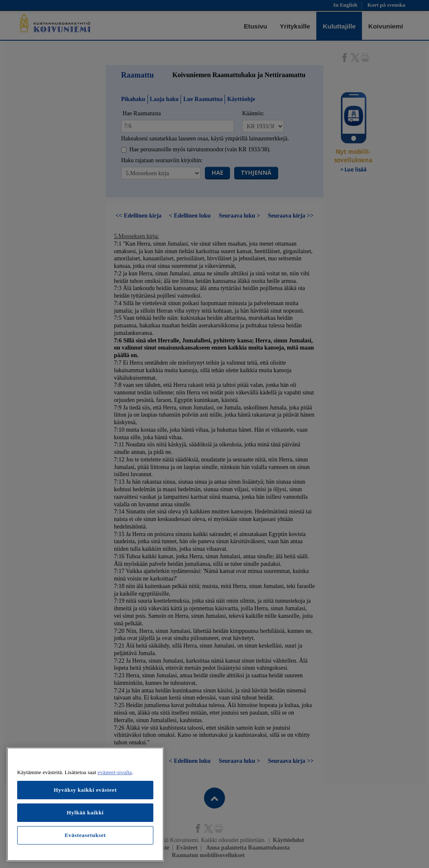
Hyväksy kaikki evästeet (85, 790)
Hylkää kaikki (85, 812)
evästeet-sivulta (115, 772)
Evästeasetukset (85, 835)
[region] (85, 804)
